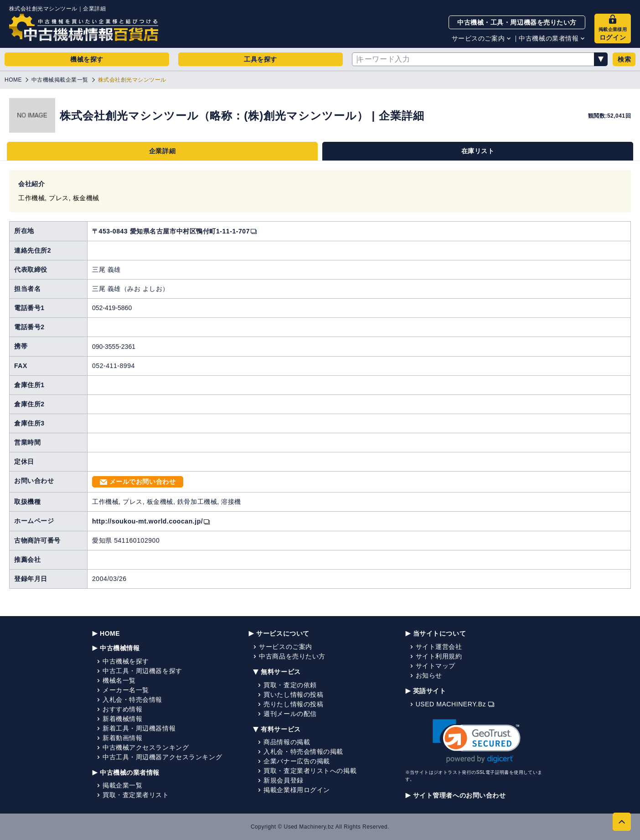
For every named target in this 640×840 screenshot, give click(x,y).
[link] (477, 741)
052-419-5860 (112, 308)
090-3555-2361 (114, 347)
